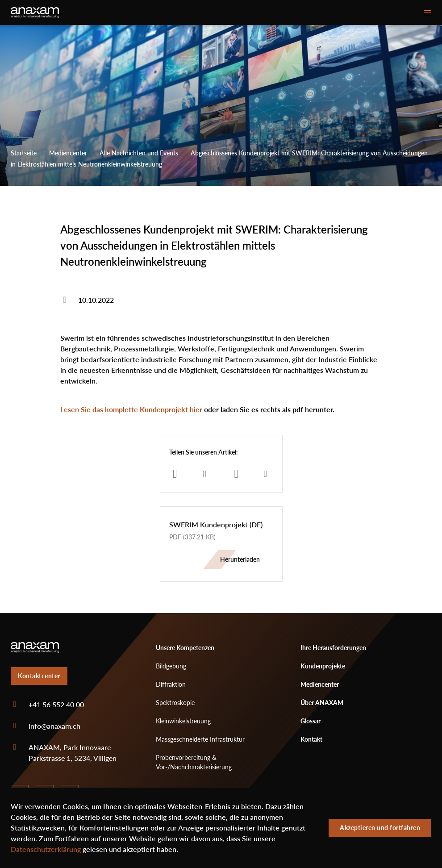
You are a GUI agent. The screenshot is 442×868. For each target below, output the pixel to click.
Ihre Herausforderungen (333, 648)
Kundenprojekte (323, 666)
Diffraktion (171, 684)
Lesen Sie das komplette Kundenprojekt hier (131, 409)
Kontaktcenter (39, 676)
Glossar (311, 721)
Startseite (24, 153)
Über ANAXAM (322, 703)
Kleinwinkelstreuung (183, 721)
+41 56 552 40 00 (56, 705)
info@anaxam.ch (54, 726)
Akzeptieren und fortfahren (380, 828)
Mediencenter (68, 153)
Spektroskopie (175, 703)
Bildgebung (171, 666)
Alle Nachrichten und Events (139, 153)
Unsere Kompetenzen (185, 648)
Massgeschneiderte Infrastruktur (200, 739)
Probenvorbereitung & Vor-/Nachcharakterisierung (194, 762)
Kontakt (311, 739)
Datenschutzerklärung (46, 849)
